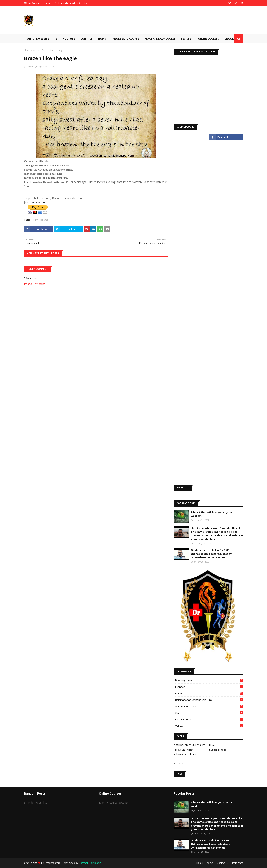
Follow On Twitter (183, 750)
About (210, 863)
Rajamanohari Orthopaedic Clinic (209, 700)
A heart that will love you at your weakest (212, 514)
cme (209, 713)
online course (209, 719)
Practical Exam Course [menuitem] (160, 39)
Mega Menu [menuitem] (232, 39)
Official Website (32, 3)
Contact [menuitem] (87, 39)
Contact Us (223, 863)
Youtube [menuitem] (69, 39)
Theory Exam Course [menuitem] (125, 39)
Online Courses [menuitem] (208, 39)
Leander (209, 687)
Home (48, 3)
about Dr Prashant (209, 706)
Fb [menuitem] (56, 39)
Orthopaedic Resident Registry (71, 3)
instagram (238, 863)
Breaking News (209, 680)
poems (36, 50)
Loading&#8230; (208, 316)
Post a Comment (34, 284)
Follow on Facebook (185, 754)
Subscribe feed (218, 750)
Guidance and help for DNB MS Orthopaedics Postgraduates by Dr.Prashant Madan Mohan (211, 554)
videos (209, 726)
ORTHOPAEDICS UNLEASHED (190, 745)
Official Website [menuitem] (38, 39)
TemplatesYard (52, 863)
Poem (35, 220)
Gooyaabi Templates (90, 863)
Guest (30, 67)
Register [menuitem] (187, 39)
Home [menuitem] (102, 39)
